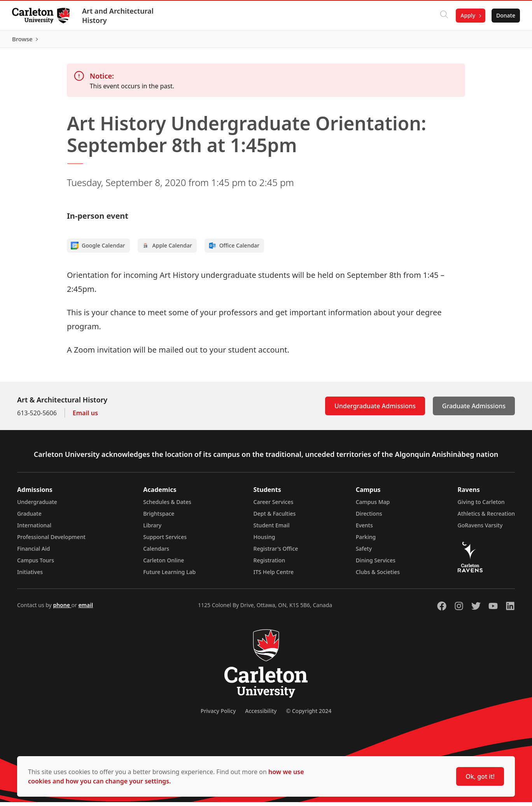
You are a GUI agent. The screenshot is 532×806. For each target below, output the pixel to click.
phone (62, 609)
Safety (364, 552)
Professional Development (51, 541)
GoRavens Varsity (480, 529)
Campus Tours (36, 564)
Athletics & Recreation (486, 517)
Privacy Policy (218, 715)
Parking (366, 541)
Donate (505, 15)
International (34, 529)
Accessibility (261, 715)
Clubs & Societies (378, 576)
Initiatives (30, 576)
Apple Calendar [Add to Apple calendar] (167, 249)
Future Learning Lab (169, 576)
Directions (369, 517)
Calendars (156, 552)
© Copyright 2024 (309, 715)
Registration (269, 564)
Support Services (165, 541)
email (86, 609)
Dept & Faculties (275, 517)
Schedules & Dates (167, 506)
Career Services (274, 506)
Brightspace (159, 517)
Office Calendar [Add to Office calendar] (234, 249)
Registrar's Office (276, 552)
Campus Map (373, 506)
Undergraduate (37, 506)
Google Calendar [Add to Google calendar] (98, 249)
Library (152, 529)
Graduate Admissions (474, 410)
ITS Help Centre (274, 576)
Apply (467, 15)
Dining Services (376, 564)
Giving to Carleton (481, 506)
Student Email (272, 529)
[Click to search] (444, 16)
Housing (264, 541)
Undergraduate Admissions (375, 410)
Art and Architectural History (118, 16)
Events (364, 529)
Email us (85, 417)
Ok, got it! (480, 776)
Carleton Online (164, 564)
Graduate (29, 517)
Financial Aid (33, 552)
